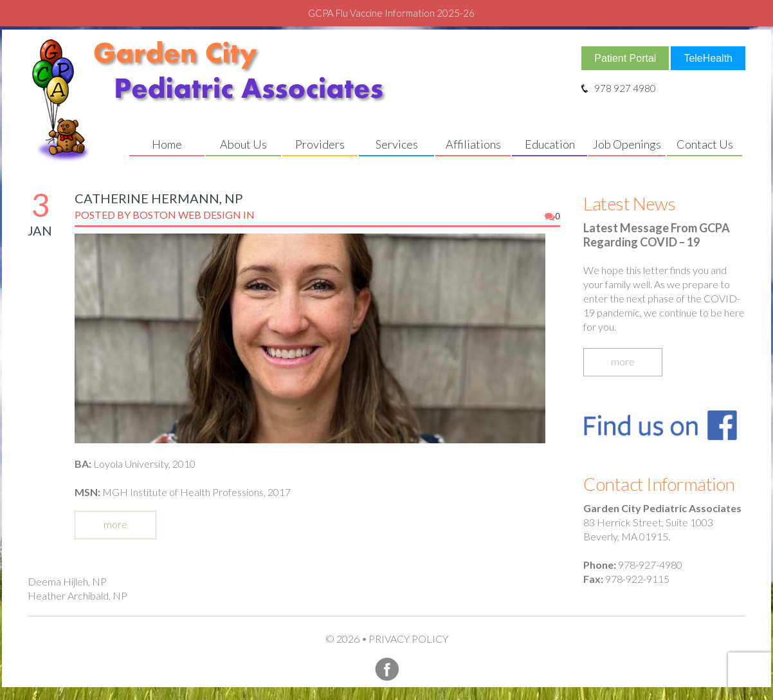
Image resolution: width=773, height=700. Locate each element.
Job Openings (627, 144)
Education (550, 144)
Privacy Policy (408, 639)
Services (397, 144)
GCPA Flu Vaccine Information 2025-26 (391, 13)
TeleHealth (708, 58)
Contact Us (705, 144)
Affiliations (473, 144)
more (115, 524)
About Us (243, 144)
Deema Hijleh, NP (67, 581)
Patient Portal (625, 58)
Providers (320, 144)
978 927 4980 (619, 88)
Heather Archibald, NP (77, 595)
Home (167, 144)
